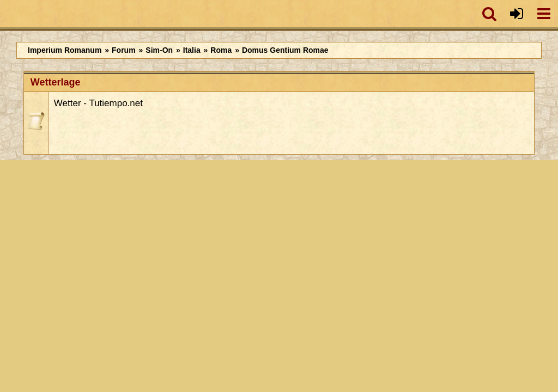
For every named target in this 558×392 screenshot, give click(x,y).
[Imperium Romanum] (6, 14)
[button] (489, 14)
